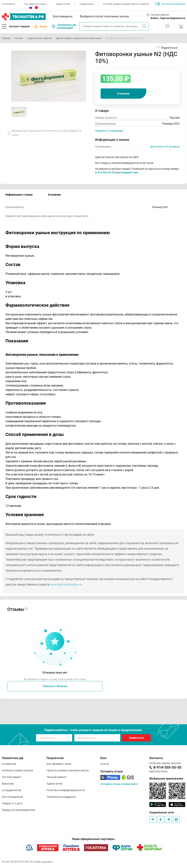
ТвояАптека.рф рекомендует (64, 26)
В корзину (123, 94)
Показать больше (55, 686)
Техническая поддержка (61, 797)
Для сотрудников (12, 797)
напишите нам (129, 172)
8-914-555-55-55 (105, 172)
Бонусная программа (170, 4)
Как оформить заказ (35, 4)
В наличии (54, 195)
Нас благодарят (11, 777)
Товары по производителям (18, 810)
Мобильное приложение (166, 779)
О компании (8, 4)
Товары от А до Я (12, 803)
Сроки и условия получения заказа (68, 770)
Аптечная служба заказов (17, 770)
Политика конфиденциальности (66, 790)
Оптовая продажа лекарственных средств (126, 4)
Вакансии (8, 784)
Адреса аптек (63, 4)
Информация (87, 4)
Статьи (105, 764)
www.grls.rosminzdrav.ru (66, 584)
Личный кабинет (57, 777)
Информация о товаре (19, 195)
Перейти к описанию (109, 131)
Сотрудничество (12, 790)
